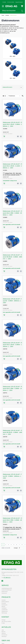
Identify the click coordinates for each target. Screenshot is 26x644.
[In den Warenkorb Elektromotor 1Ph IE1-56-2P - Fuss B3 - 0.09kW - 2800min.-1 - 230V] (4, 315)
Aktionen (4, 633)
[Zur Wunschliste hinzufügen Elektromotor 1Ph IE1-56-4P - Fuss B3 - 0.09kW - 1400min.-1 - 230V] (18, 491)
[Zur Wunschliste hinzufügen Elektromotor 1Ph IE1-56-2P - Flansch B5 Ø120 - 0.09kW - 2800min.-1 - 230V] (18, 271)
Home (3, 15)
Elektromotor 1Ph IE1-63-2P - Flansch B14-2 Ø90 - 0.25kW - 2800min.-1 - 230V (12, 520)
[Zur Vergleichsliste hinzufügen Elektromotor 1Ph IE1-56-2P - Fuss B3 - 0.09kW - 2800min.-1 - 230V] (21, 315)
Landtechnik (4, 610)
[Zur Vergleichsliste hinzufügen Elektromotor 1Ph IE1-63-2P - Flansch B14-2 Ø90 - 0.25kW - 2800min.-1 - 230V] (21, 538)
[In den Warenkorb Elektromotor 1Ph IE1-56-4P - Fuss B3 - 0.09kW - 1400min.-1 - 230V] (4, 491)
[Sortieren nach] (14, 96)
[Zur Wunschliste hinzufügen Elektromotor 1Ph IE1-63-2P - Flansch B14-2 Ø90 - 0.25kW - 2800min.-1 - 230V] (18, 538)
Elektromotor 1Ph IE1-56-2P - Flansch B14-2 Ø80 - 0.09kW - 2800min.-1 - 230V (12, 213)
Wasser (3, 606)
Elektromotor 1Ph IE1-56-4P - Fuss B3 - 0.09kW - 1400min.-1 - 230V (12, 476)
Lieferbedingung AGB (7, 588)
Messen (3, 632)
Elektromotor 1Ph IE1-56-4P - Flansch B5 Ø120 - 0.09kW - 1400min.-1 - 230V (12, 432)
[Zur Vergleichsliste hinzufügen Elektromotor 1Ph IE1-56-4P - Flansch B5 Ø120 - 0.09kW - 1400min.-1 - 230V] (21, 447)
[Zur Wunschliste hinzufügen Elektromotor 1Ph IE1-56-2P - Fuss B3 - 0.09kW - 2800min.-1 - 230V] (18, 315)
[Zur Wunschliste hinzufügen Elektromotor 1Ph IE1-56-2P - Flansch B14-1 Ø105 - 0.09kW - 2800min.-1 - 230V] (18, 136)
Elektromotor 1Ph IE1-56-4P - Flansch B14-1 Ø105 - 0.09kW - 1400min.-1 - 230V (12, 345)
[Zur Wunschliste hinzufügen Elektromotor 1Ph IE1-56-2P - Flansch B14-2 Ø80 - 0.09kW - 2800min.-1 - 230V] (18, 227)
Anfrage (3, 620)
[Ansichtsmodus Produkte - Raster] (5, 96)
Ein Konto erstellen (11, 2)
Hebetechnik (5, 611)
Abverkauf (4, 636)
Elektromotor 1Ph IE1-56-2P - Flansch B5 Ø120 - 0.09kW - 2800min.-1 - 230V (12, 257)
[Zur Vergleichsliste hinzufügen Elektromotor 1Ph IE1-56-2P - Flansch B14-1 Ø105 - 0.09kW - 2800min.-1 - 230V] (21, 136)
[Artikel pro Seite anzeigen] (21, 548)
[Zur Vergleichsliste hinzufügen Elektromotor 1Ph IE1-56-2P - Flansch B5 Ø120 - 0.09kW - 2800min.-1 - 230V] (21, 271)
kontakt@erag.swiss (5, 33)
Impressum (4, 593)
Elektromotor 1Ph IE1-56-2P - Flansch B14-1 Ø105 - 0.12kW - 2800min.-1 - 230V (12, 166)
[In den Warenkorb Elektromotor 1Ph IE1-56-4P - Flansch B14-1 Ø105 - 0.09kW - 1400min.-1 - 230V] (4, 359)
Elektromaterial (5, 602)
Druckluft (4, 603)
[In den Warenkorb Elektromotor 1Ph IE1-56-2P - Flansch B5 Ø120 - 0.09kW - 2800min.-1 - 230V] (4, 271)
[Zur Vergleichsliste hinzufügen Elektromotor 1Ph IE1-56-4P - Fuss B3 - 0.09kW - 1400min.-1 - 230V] (21, 491)
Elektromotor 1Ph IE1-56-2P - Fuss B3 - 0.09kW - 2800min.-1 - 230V (12, 301)
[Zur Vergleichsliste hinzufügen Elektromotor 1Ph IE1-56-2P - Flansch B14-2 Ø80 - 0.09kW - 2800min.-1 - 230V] (21, 227)
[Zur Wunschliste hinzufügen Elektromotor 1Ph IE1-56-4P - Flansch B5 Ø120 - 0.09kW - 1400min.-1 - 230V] (18, 447)
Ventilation (4, 608)
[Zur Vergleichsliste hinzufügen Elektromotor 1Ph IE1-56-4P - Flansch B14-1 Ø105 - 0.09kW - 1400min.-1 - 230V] (21, 359)
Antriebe (7, 15)
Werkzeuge (4, 613)
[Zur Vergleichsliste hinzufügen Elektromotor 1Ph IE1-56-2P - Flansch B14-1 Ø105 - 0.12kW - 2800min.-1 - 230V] (21, 183)
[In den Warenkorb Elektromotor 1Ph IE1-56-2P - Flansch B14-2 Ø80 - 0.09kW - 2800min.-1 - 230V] (4, 227)
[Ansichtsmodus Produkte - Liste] (3, 96)
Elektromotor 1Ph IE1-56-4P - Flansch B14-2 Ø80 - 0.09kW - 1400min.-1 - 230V (12, 388)
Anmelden (4, 2)
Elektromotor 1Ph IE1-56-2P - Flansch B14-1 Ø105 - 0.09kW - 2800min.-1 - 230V (12, 124)
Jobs (3, 630)
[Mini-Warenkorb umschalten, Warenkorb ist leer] (22, 6)
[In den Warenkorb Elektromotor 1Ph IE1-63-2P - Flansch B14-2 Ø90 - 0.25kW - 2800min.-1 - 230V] (4, 538)
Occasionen (4, 635)
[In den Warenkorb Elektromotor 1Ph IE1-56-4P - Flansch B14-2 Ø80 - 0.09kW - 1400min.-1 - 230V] (4, 403)
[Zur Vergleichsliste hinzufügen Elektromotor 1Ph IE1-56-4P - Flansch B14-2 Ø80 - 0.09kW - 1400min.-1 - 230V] (21, 403)
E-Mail (3, 623)
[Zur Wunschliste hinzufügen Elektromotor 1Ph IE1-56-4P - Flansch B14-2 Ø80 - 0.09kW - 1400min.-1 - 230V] (18, 403)
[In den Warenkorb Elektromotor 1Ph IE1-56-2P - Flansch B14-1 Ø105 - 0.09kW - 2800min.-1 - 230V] (4, 136)
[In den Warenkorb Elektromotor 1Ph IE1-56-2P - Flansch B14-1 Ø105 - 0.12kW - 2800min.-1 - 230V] (4, 183)
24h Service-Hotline (6, 621)
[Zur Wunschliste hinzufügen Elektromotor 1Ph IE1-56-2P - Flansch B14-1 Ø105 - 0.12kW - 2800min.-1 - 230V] (18, 183)
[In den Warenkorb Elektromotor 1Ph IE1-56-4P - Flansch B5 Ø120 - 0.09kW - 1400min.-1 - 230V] (4, 447)
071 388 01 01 (7, 578)
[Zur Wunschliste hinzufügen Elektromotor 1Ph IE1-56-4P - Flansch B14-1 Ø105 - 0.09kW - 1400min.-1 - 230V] (18, 359)
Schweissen (4, 605)
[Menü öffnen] (3, 6)
